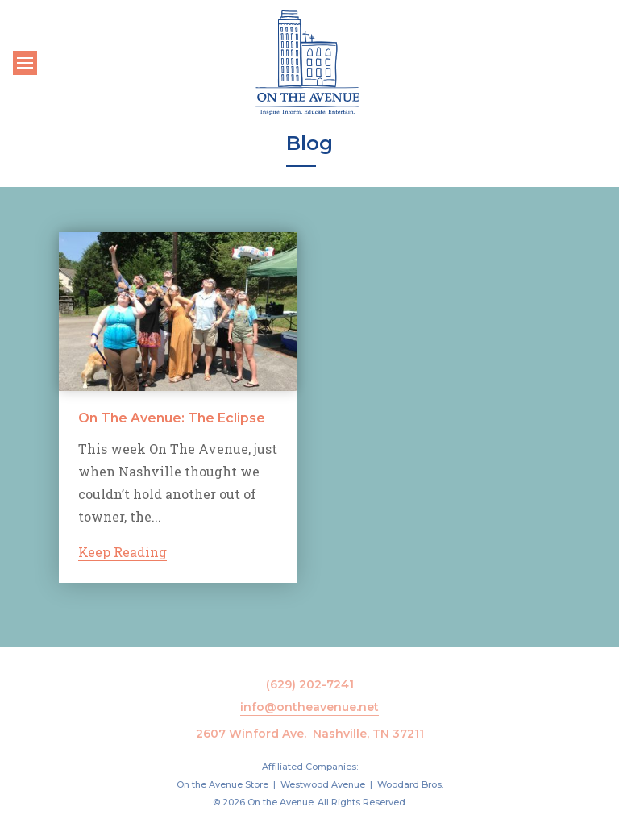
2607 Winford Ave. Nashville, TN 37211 (310, 734)
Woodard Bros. (410, 784)
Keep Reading (123, 552)
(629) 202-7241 (310, 684)
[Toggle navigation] (25, 63)
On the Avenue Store (222, 784)
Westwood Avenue (323, 784)
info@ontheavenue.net (309, 707)
